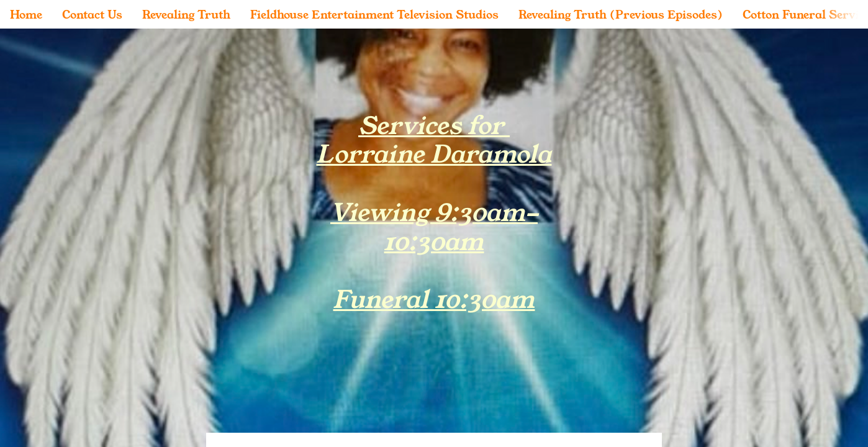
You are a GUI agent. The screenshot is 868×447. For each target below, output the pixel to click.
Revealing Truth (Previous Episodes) (621, 14)
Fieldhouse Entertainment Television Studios (374, 14)
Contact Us (92, 14)
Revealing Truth (186, 14)
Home (26, 14)
